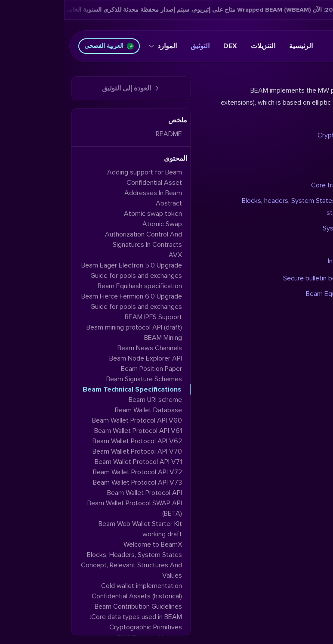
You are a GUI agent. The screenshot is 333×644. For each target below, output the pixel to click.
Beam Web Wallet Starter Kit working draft (76, 529)
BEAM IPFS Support (89, 317)
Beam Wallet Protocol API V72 (73, 472)
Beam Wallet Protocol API (80, 493)
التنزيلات (199, 46)
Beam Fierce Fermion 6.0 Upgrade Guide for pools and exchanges (68, 302)
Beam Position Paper (87, 369)
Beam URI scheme (91, 400)
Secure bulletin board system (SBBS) (273, 278)
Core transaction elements (287, 185)
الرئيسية (237, 46)
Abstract (105, 203)
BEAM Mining (99, 338)
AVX (111, 255)
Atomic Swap (98, 224)
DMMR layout (307, 168)
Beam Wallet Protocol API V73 (73, 482)
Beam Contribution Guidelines (74, 607)
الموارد (99, 46)
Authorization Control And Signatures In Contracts (79, 240)
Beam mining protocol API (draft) (70, 327)
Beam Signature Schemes (80, 379)
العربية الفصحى (45, 46)
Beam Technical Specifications (68, 389)
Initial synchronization (295, 261)
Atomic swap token (89, 214)
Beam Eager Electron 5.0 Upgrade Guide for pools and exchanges (68, 271)
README (105, 134)
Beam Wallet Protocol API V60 (73, 420)
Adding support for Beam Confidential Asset (80, 177)
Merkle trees (307, 151)
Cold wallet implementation (77, 586)
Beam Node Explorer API (82, 358)
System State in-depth (292, 228)
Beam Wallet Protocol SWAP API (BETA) (71, 508)
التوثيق (136, 46)
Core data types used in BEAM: (72, 617)
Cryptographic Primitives (82, 627)
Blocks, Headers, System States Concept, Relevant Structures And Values (67, 565)
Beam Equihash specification (284, 294)
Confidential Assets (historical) (73, 596)
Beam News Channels (86, 348)
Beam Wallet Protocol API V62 (73, 441)
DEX (166, 46)
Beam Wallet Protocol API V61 (74, 431)
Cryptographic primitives (290, 135)
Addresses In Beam (89, 193)
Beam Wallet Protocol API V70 (73, 451)
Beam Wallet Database (84, 410)
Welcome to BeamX (89, 544)
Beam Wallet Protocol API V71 (74, 462)
